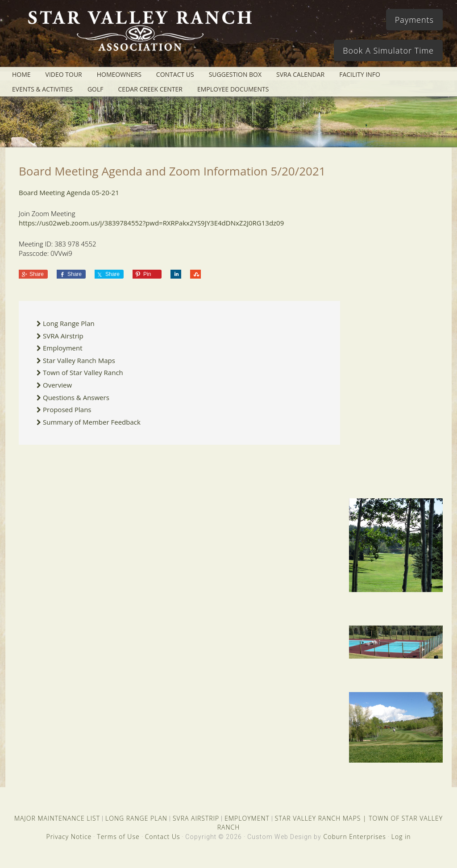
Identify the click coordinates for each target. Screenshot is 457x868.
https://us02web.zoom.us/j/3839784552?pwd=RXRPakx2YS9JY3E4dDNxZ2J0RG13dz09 (151, 223)
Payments (414, 20)
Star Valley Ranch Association (139, 38)
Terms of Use (118, 837)
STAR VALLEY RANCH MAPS (318, 818)
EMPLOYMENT (247, 818)
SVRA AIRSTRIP (196, 818)
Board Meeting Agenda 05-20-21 (69, 192)
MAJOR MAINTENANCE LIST (57, 818)
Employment (63, 348)
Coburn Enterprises (354, 837)
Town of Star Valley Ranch (83, 372)
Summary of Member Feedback (92, 422)
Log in (401, 837)
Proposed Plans (67, 409)
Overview (57, 385)
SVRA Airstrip (63, 336)
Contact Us (163, 837)
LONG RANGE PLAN (136, 818)
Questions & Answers (76, 397)
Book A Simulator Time (388, 50)
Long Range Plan (69, 323)
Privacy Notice (69, 837)
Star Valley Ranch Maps (79, 360)
